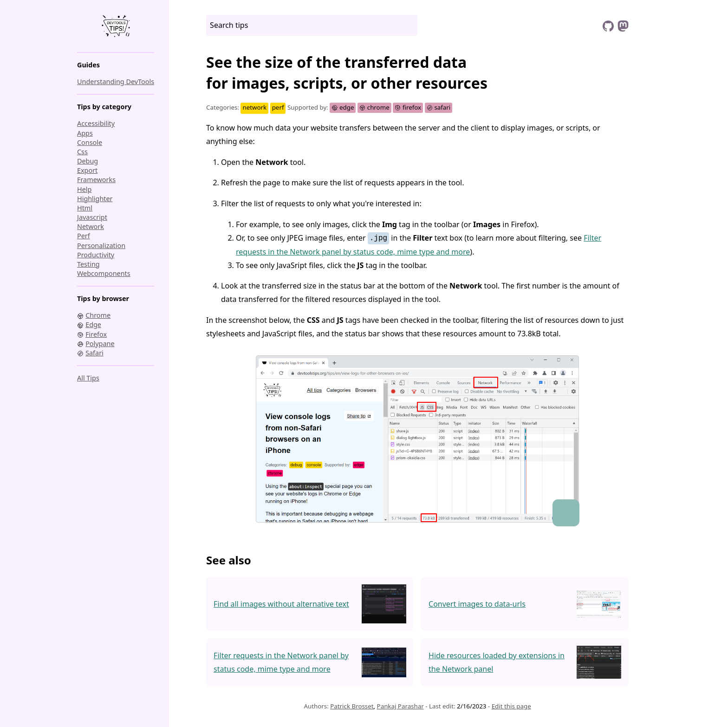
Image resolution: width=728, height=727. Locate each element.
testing (88, 264)
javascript (92, 217)
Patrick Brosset (352, 706)
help (84, 189)
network (91, 226)
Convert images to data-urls (477, 604)
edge (343, 107)
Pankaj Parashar (400, 706)
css (82, 152)
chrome (374, 107)
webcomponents (104, 273)
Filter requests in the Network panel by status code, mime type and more (281, 662)
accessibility (96, 123)
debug (88, 161)
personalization (101, 246)
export (87, 170)
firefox (408, 107)
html (85, 208)
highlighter (95, 199)
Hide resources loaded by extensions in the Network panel (497, 662)
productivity (96, 255)
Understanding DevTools (116, 82)
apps (85, 133)
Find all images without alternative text (281, 604)
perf (84, 236)
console (90, 142)
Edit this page (511, 706)
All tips (88, 378)
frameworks (96, 180)
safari (439, 107)
